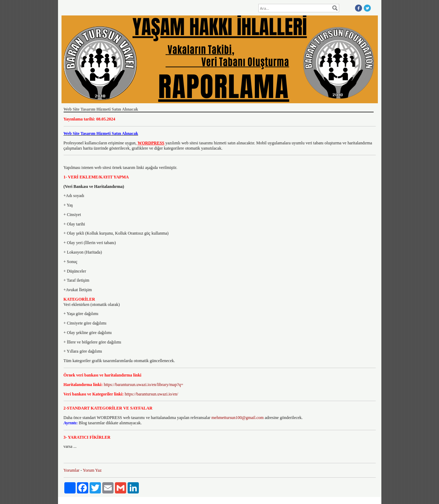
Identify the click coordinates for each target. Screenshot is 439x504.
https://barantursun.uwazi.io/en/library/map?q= (143, 385)
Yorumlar (72, 470)
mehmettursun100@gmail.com (237, 418)
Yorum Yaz (92, 470)
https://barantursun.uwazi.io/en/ (151, 394)
